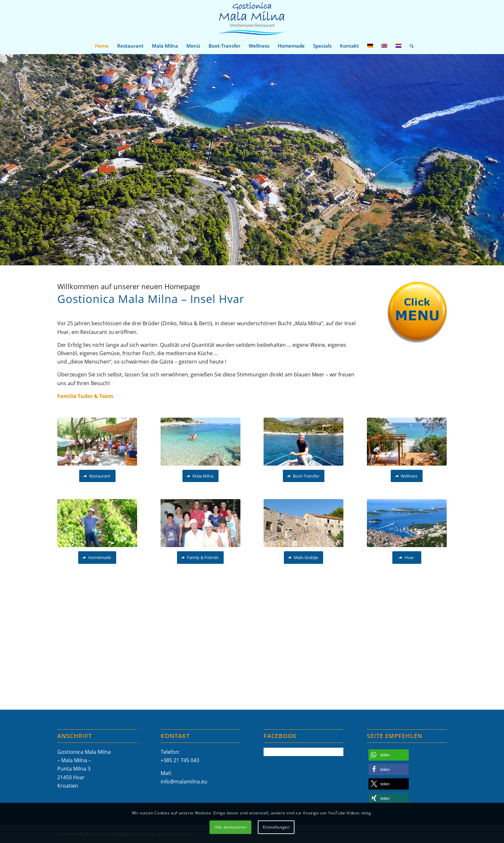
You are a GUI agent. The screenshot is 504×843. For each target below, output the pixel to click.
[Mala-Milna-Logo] (252, 19)
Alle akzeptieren (231, 827)
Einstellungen (276, 827)
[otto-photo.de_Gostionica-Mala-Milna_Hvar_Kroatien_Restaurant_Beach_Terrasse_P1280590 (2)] (201, 442)
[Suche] (410, 46)
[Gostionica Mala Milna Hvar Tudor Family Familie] (201, 523)
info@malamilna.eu (184, 781)
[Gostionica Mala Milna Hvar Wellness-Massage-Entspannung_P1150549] (407, 442)
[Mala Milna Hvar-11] (407, 523)
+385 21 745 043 (180, 760)
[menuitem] (102, 46)
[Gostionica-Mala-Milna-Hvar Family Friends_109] (303, 442)
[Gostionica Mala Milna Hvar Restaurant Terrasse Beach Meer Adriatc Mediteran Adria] (97, 442)
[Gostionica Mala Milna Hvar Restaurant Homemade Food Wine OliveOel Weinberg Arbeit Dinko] (97, 523)
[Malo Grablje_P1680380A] (303, 523)
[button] (389, 755)
